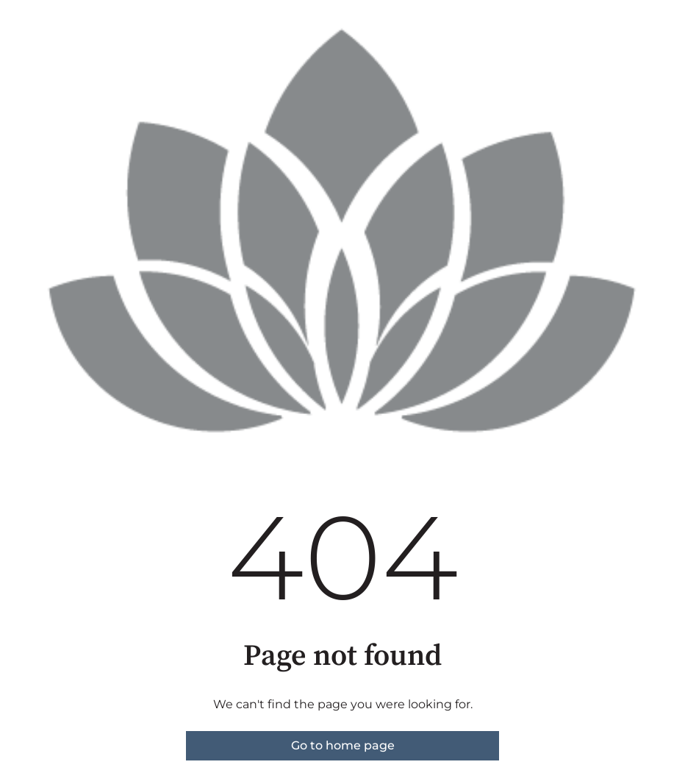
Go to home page (343, 745)
